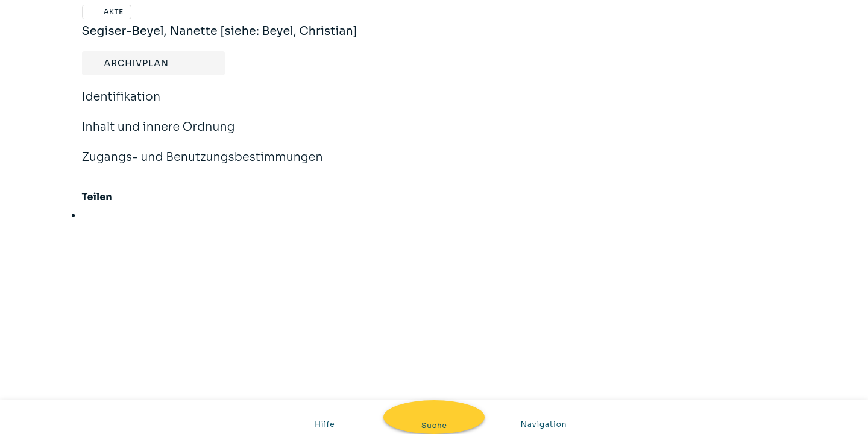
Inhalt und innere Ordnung (159, 135)
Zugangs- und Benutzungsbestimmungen (203, 165)
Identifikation (121, 105)
